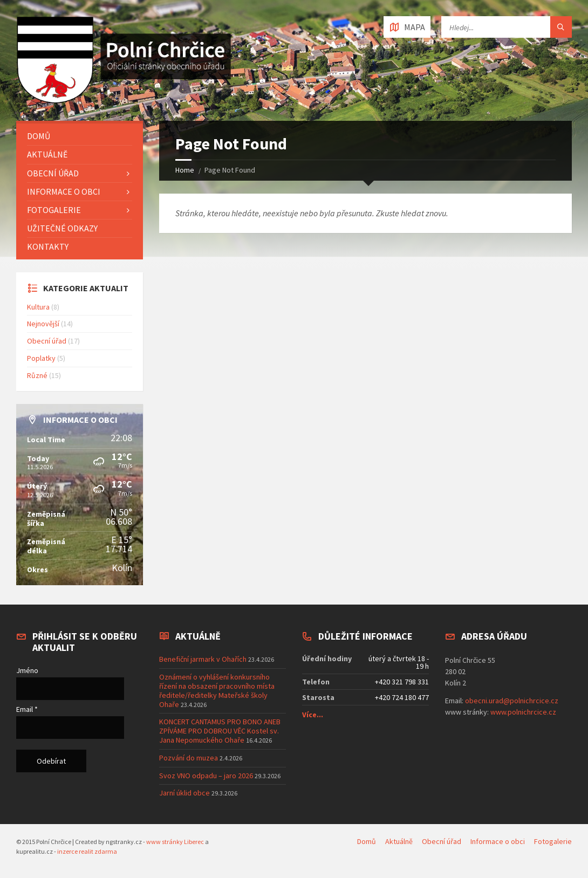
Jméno (27, 670)
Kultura (38, 307)
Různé (37, 375)
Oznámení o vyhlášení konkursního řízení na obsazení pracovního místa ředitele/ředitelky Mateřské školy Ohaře (217, 690)
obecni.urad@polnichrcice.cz (512, 701)
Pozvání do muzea (189, 758)
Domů (39, 136)
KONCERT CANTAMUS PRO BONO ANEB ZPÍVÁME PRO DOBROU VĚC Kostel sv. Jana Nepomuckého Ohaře (220, 731)
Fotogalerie (54, 210)
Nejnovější (43, 324)
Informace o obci (64, 191)
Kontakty (48, 246)
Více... (313, 715)
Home (185, 170)
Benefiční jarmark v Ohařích (203, 659)
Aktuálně (47, 154)
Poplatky (41, 358)
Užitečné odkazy (62, 228)
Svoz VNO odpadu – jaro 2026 (206, 776)
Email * (27, 709)
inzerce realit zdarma (87, 851)
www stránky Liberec (175, 842)
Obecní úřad (53, 173)
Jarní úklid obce (184, 793)
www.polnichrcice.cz (523, 712)
